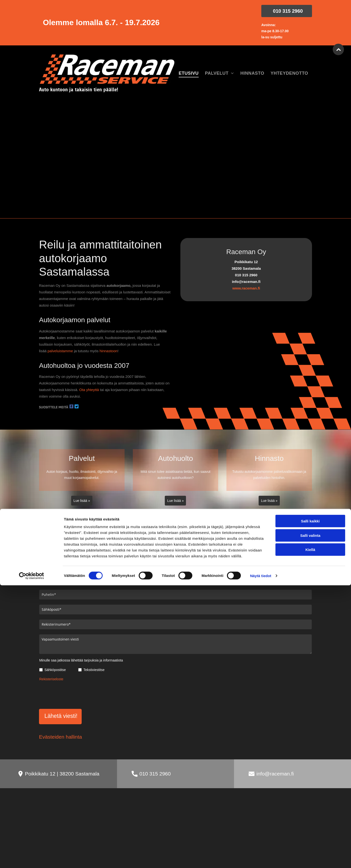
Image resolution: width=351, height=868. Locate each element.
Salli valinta (310, 818)
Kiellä (310, 832)
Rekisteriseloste (51, 679)
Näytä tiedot (261, 858)
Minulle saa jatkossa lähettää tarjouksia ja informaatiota (81, 660)
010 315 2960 (155, 751)
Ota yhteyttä (89, 390)
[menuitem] (189, 74)
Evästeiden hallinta (60, 714)
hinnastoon (108, 351)
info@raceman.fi (275, 751)
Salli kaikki (310, 804)
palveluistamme (60, 351)
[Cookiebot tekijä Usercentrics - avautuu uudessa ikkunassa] (32, 858)
